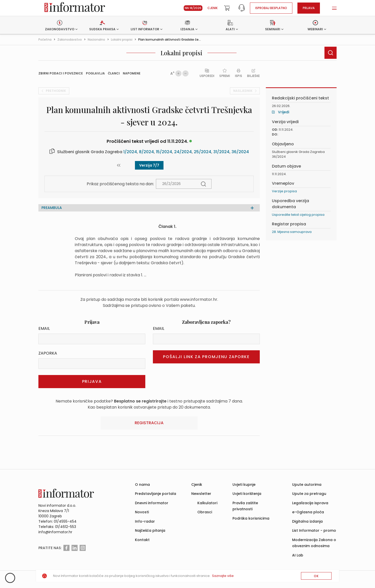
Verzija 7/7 (149, 165)
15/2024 (164, 152)
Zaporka (48, 353)
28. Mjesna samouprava (292, 232)
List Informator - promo (314, 530)
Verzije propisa (284, 191)
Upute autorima (307, 485)
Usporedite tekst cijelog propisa (298, 215)
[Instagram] (83, 548)
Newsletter (201, 494)
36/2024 (240, 152)
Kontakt (142, 540)
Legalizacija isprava (310, 503)
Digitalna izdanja (307, 521)
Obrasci (205, 512)
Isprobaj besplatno (271, 8)
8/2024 (146, 152)
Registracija (149, 423)
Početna (45, 39)
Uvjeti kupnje (244, 485)
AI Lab (298, 555)
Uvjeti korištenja (247, 494)
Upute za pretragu (309, 494)
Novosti (142, 512)
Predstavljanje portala (156, 494)
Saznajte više (223, 576)
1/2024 (130, 152)
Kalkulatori (207, 503)
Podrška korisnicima (251, 518)
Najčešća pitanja (150, 530)
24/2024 (183, 152)
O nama (142, 485)
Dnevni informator (152, 503)
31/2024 (221, 152)
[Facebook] (66, 548)
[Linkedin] (75, 548)
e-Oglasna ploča (308, 512)
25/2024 (203, 152)
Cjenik (213, 8)
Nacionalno (96, 39)
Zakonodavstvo (70, 39)
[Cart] (227, 8)
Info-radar (145, 521)
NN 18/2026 (193, 8)
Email (44, 328)
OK (316, 576)
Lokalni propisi (122, 39)
